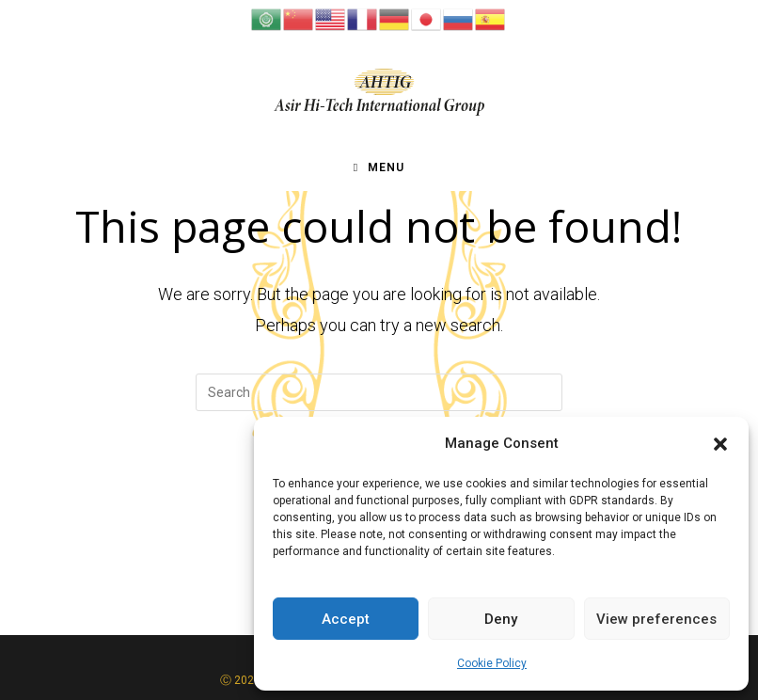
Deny (501, 619)
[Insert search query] (379, 392)
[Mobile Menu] (379, 167)
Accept (346, 619)
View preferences (656, 619)
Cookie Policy (492, 663)
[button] (720, 444)
